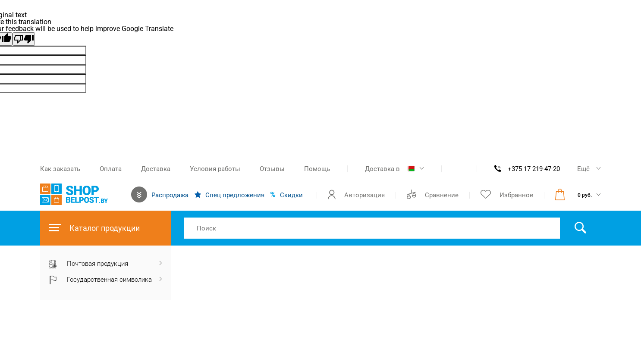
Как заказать (60, 169)
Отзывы (272, 169)
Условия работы (215, 169)
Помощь (317, 169)
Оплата (111, 169)
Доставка (156, 169)
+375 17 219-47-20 (534, 169)
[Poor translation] (24, 39)
